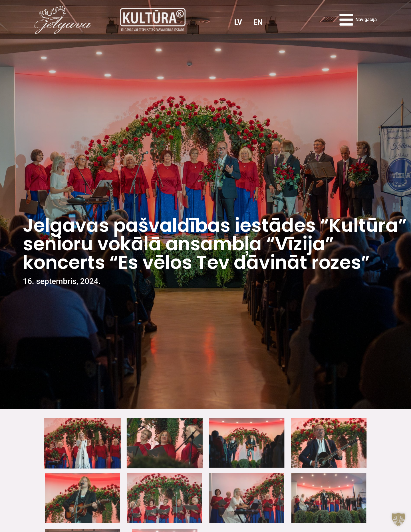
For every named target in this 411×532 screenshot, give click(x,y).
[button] (398, 519)
